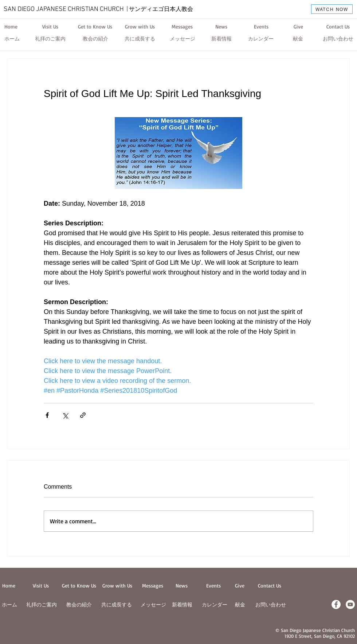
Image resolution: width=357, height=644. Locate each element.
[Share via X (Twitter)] (65, 415)
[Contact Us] (338, 27)
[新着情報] (221, 39)
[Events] (261, 27)
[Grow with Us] (140, 27)
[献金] (298, 39)
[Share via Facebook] (47, 415)
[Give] (298, 27)
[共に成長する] (140, 39)
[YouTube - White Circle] (350, 604)
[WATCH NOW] (332, 9)
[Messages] (182, 27)
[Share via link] (83, 415)
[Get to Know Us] (95, 27)
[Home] (11, 27)
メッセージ (153, 604)
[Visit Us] (50, 27)
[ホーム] (12, 39)
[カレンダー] (261, 39)
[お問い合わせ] (338, 39)
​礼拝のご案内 (42, 604)
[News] (221, 27)
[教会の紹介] (95, 39)
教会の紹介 (79, 604)
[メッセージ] (183, 39)
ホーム (9, 604)
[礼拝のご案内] (50, 39)
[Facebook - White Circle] (336, 604)
